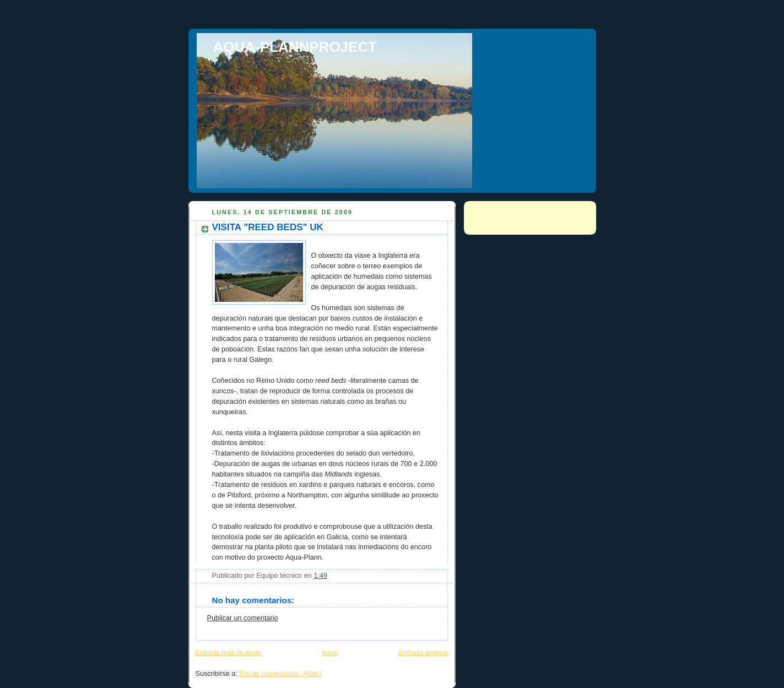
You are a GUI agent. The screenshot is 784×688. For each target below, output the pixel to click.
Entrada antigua (423, 653)
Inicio (330, 653)
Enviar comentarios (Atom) (280, 674)
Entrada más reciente (229, 653)
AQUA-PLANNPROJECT (295, 47)
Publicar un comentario (243, 618)
